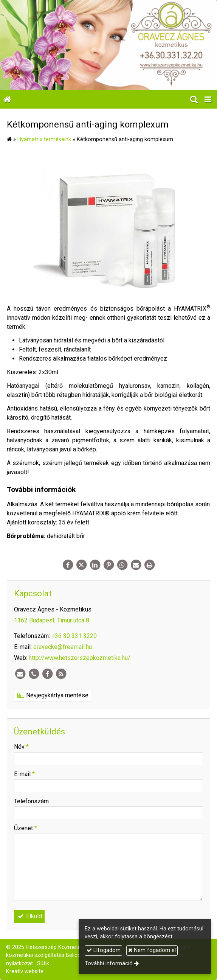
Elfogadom (104, 950)
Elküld (29, 916)
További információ (109, 964)
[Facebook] (68, 565)
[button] (208, 99)
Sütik (43, 964)
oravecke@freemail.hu (63, 647)
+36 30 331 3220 (74, 636)
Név (21, 747)
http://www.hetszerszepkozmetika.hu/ (80, 658)
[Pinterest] (108, 565)
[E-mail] (136, 565)
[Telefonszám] (34, 674)
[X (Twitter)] (81, 565)
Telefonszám (31, 801)
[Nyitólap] (108, 45)
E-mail (24, 774)
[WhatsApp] (122, 565)
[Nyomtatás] (149, 565)
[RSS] (61, 674)
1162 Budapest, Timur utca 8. (52, 620)
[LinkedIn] (95, 565)
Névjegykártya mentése (53, 695)
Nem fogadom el (152, 950)
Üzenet (26, 828)
